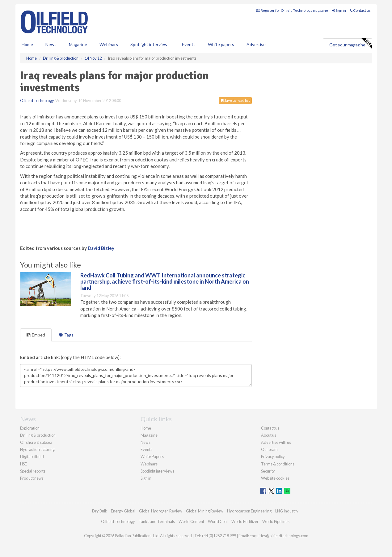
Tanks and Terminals (157, 521)
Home (27, 44)
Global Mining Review (205, 511)
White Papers (152, 456)
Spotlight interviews (150, 44)
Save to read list (235, 100)
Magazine (78, 44)
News (145, 442)
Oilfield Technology (37, 101)
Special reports (33, 471)
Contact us (360, 10)
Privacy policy (273, 456)
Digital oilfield (32, 456)
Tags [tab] (66, 335)
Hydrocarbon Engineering (249, 511)
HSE (23, 464)
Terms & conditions (278, 464)
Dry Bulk (100, 511)
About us (269, 435)
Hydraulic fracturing (37, 449)
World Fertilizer (245, 521)
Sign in (339, 10)
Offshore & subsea (36, 442)
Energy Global (123, 511)
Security (268, 471)
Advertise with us (276, 442)
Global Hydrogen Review (161, 511)
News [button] (51, 44)
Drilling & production (38, 435)
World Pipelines (276, 521)
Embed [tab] (36, 335)
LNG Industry (287, 511)
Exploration (30, 428)
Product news (32, 478)
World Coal (218, 521)
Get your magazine (351, 44)
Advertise (256, 44)
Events (189, 44)
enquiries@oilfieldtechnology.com (279, 536)
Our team (269, 449)
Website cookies (275, 478)
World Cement (191, 521)
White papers (221, 44)
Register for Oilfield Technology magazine (292, 10)
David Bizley (101, 248)
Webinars (109, 44)
